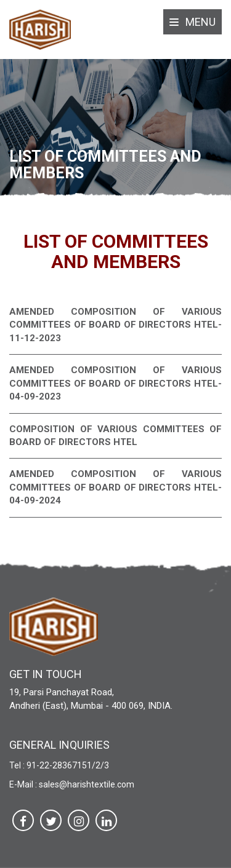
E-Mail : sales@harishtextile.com (72, 784)
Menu (192, 22)
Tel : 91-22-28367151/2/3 (59, 765)
